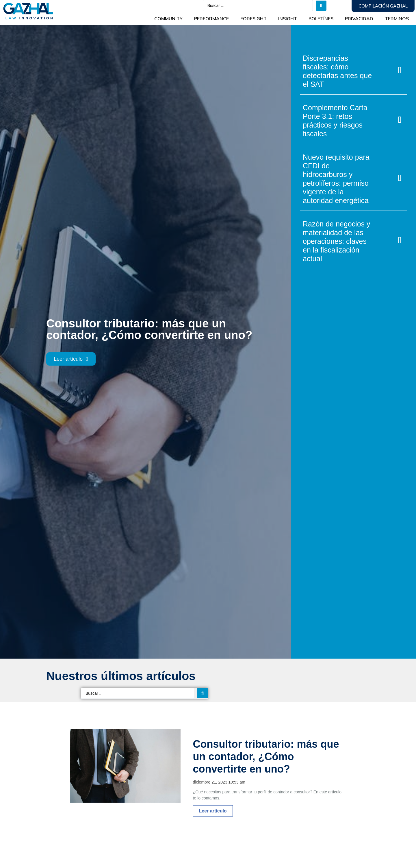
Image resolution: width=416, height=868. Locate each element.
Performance (211, 19)
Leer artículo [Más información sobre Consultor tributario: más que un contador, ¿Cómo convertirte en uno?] (213, 811)
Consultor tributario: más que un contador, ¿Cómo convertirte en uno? (266, 756)
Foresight (253, 19)
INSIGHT (288, 19)
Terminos (397, 19)
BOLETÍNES (321, 19)
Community (168, 19)
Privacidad (359, 19)
